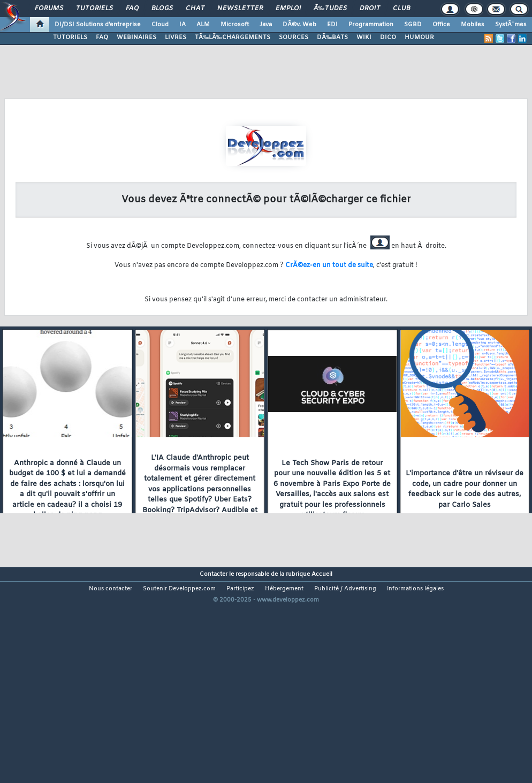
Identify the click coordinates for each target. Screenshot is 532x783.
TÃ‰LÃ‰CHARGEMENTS (233, 37)
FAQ (132, 9)
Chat (195, 9)
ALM (203, 25)
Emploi (288, 9)
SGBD (413, 25)
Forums (49, 9)
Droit (370, 9)
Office (441, 25)
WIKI (364, 37)
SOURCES (294, 37)
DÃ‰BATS (332, 37)
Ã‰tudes (330, 9)
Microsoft (235, 25)
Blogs (162, 9)
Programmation (371, 25)
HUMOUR (419, 37)
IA (183, 25)
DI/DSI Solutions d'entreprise (98, 25)
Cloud (160, 25)
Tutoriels (94, 9)
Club (401, 9)
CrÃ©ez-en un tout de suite (329, 265)
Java (266, 25)
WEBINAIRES (136, 37)
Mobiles (473, 25)
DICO (388, 37)
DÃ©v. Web (299, 25)
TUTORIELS (70, 37)
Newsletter (240, 9)
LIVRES (176, 37)
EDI (332, 25)
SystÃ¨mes (511, 25)
